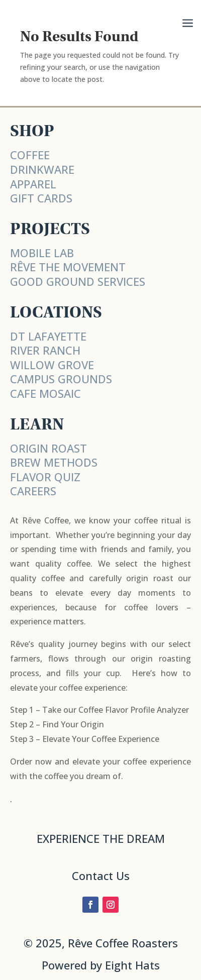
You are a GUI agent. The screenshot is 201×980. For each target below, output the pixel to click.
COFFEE (30, 155)
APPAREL (33, 184)
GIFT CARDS (41, 198)
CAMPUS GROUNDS (61, 379)
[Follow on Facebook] (90, 905)
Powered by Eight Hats (101, 965)
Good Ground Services (78, 281)
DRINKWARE (42, 169)
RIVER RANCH (45, 350)
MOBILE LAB (42, 253)
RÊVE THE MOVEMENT (68, 267)
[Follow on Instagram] (111, 905)
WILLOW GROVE (52, 365)
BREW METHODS (54, 462)
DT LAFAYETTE (48, 336)
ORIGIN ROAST (48, 448)
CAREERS (33, 491)
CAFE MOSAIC (45, 393)
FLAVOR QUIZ (45, 477)
